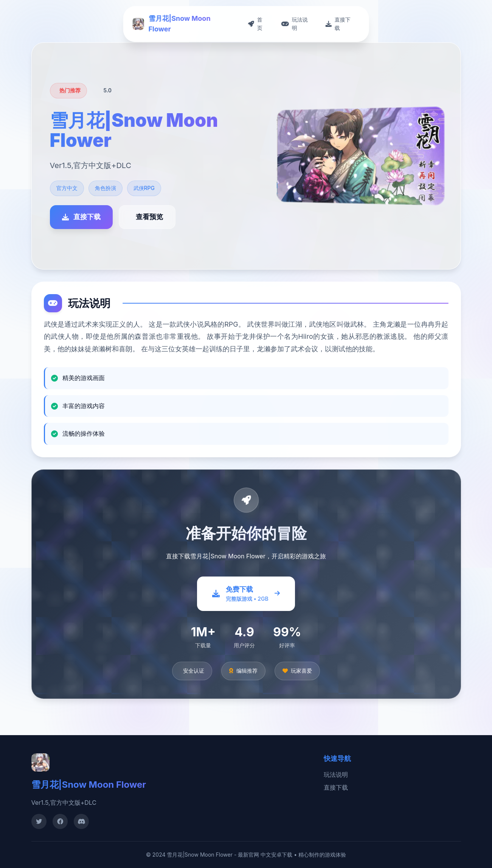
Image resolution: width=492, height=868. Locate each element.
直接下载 (336, 787)
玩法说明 (336, 774)
